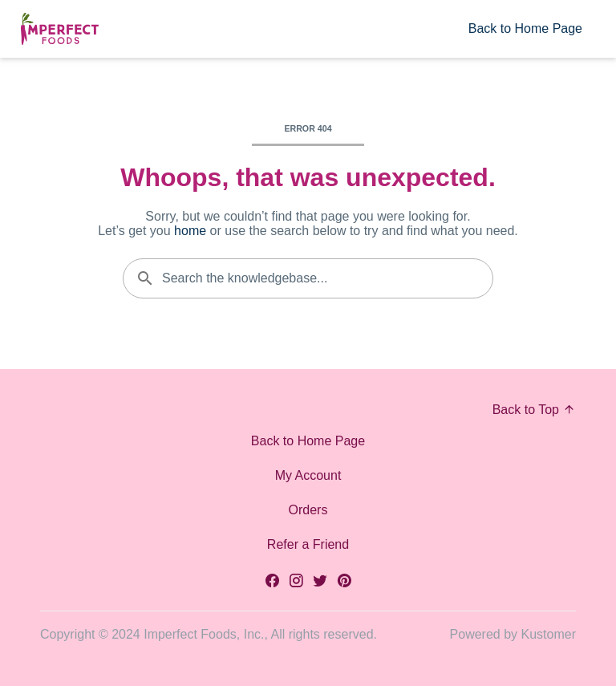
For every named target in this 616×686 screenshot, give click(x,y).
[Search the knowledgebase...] (308, 278)
